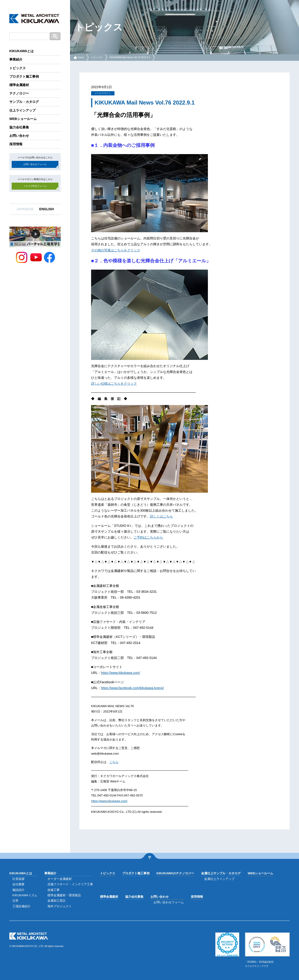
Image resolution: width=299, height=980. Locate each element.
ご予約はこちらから (148, 537)
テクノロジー (19, 93)
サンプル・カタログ (24, 102)
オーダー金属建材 (60, 879)
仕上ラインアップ (22, 110)
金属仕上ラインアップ (219, 879)
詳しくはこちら (161, 516)
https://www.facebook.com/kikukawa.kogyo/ (132, 688)
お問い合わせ (19, 136)
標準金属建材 (19, 85)
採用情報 (16, 144)
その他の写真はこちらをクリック (116, 250)
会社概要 (18, 884)
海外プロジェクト (60, 906)
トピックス (18, 68)
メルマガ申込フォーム (35, 186)
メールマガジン (103, 93)
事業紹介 (16, 59)
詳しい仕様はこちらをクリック (114, 383)
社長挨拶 (18, 879)
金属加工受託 (57, 901)
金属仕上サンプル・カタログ (221, 873)
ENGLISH (46, 209)
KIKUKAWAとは (21, 51)
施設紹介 (18, 890)
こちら (114, 762)
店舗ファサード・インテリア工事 (70, 884)
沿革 (15, 901)
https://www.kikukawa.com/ (120, 673)
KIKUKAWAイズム (25, 895)
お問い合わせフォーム (35, 164)
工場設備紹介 (21, 906)
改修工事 (53, 890)
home (81, 57)
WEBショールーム (23, 119)
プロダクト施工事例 (24, 76)
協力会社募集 (19, 127)
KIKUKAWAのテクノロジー (175, 873)
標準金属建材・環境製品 (64, 895)
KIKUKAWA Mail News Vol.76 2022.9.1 (130, 57)
